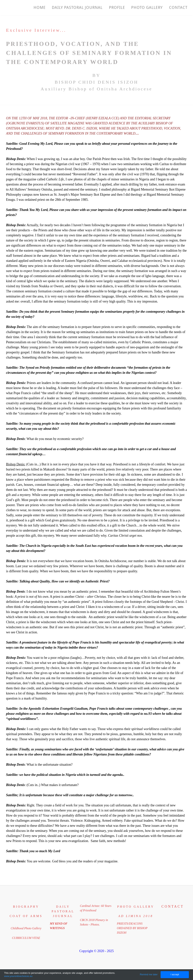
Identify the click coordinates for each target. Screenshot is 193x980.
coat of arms (26, 916)
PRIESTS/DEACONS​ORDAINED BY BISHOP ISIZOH (132, 928)
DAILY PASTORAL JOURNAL (63, 911)
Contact (178, 8)
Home (39, 8)
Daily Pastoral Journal (76, 8)
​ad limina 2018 (136, 916)
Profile (116, 8)
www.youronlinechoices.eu (18, 976)
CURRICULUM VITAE (26, 938)
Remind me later (149, 974)
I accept (175, 974)
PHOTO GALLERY (146, 8)
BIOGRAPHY (26, 907)
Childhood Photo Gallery (26, 928)
